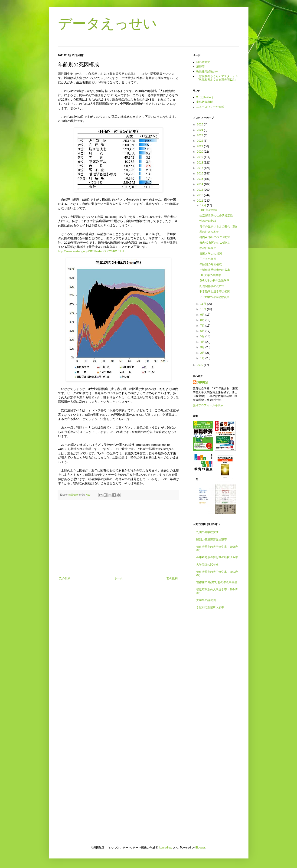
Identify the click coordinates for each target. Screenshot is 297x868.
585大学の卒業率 (210, 275)
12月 (204, 205)
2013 (200, 190)
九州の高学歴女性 (207, 532)
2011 (200, 201)
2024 (200, 130)
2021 (200, 146)
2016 (200, 174)
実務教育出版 (205, 102)
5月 (203, 336)
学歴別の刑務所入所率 (210, 607)
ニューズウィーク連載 (210, 107)
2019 (200, 157)
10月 (204, 309)
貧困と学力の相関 (211, 254)
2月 (203, 353)
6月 (203, 331)
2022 (200, 141)
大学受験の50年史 (207, 565)
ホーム (118, 578)
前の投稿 (172, 578)
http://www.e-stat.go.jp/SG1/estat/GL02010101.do (92, 251)
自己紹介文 (203, 62)
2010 (200, 365)
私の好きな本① (209, 232)
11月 (204, 304)
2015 (200, 179)
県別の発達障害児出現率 (212, 540)
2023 (200, 135)
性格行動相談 (208, 221)
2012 (200, 195)
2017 (200, 168)
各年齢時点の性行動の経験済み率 (217, 557)
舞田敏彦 (203, 382)
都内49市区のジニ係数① (215, 243)
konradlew (166, 848)
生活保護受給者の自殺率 (215, 270)
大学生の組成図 (206, 600)
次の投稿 (65, 578)
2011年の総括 (208, 210)
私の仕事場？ (208, 248)
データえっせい (108, 24)
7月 (203, 326)
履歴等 (200, 67)
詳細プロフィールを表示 (208, 405)
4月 (203, 342)
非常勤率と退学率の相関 (215, 292)
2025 (200, 124)
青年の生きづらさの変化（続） (219, 226)
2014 (200, 184)
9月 (203, 315)
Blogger (200, 848)
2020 (200, 152)
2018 (200, 163)
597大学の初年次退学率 (214, 281)
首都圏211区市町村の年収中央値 (217, 582)
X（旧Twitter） (205, 97)
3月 (203, 347)
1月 (203, 358)
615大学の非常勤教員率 (214, 297)
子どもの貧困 (208, 259)
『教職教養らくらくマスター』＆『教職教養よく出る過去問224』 (217, 78)
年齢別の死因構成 (211, 264)
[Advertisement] (118, 538)
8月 (203, 320)
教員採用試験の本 (207, 72)
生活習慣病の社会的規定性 (216, 216)
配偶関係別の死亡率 (212, 286)
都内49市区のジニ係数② (215, 237)
